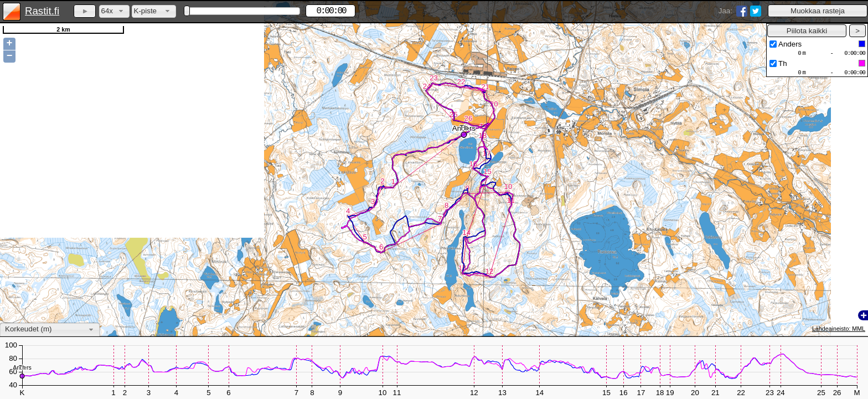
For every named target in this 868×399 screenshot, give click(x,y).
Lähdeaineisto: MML (839, 329)
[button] (818, 11)
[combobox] (114, 11)
